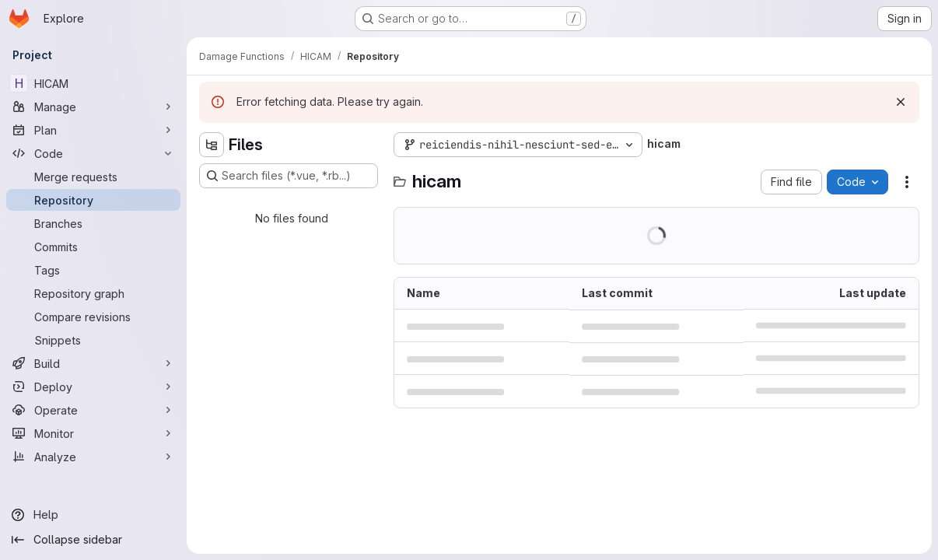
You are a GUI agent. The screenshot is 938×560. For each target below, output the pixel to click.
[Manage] (93, 107)
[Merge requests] (93, 177)
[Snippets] (93, 340)
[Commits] (93, 247)
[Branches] (93, 223)
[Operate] (93, 410)
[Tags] (93, 270)
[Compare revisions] (93, 317)
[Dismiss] (901, 102)
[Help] (93, 515)
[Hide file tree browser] (212, 145)
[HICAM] (93, 83)
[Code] (93, 153)
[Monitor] (93, 433)
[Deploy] (93, 387)
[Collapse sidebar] (93, 540)
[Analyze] (93, 457)
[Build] (93, 363)
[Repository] (93, 200)
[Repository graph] (93, 293)
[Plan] (93, 130)
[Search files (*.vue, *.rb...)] (289, 176)
